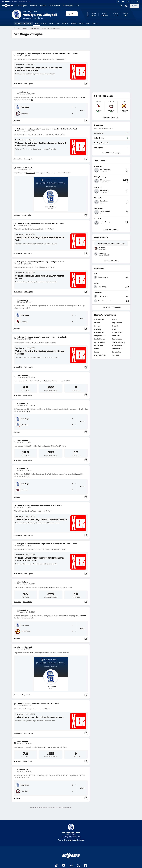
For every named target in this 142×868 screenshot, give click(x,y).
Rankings (74, 23)
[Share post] (86, 84)
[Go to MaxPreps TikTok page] (56, 866)
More (95, 23)
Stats (58, 23)
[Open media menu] (126, 6)
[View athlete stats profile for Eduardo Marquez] (103, 301)
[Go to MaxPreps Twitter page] (78, 866)
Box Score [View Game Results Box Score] (17, 121)
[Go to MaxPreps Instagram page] (71, 866)
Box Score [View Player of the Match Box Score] (17, 215)
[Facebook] (138, 2)
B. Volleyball (22, 6)
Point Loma (48, 588)
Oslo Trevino (30, 653)
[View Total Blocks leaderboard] (120, 296)
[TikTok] (118, 2)
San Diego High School (71, 829)
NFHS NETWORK (25, 1)
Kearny (47, 446)
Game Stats (17, 395)
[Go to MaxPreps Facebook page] (86, 866)
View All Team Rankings (111, 153)
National (97, 133)
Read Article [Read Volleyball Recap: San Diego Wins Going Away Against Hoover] (18, 292)
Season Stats (27, 395)
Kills (95, 274)
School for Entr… (118, 345)
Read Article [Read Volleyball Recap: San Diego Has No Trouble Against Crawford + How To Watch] (18, 84)
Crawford (82, 98)
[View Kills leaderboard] (120, 277)
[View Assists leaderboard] (120, 287)
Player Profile (27, 215)
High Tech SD (98, 345)
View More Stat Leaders (111, 307)
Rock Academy (117, 339)
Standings (65, 23)
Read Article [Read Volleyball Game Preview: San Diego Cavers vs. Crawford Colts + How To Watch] (18, 159)
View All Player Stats (111, 230)
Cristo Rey (97, 329)
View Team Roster (111, 261)
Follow (72, 14)
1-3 (32, 618)
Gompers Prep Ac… (100, 336)
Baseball (43, 6)
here (123, 244)
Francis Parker (99, 332)
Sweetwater (116, 355)
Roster (52, 23)
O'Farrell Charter (118, 332)
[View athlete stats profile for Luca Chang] (103, 287)
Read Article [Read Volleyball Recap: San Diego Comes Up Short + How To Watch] (18, 253)
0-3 (29, 411)
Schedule (44, 23)
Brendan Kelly (31, 173)
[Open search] (121, 6)
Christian (47, 381)
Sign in (134, 6)
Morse (114, 329)
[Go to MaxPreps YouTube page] (64, 866)
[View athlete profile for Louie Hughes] (111, 198)
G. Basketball (68, 6)
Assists (96, 283)
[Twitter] (133, 2)
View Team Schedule (111, 117)
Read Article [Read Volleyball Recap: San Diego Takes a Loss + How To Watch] (18, 535)
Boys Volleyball (23, 28)
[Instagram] (128, 2)
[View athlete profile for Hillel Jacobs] (111, 187)
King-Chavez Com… (101, 355)
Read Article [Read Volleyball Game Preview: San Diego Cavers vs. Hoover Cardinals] (18, 367)
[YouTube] (123, 2)
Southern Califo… (118, 349)
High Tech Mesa (99, 342)
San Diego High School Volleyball (50, 28)
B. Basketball (55, 6)
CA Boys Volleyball (34, 28)
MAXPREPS (6, 1)
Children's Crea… (100, 319)
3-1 (29, 476)
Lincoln (115, 319)
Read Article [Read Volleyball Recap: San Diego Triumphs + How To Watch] (18, 733)
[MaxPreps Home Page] (15, 28)
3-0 (32, 100)
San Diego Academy (119, 342)
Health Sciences (99, 339)
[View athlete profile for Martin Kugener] (111, 166)
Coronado (97, 323)
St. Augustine (117, 352)
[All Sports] (78, 6)
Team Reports (20, 65)
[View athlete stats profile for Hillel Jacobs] (103, 296)
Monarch (115, 326)
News (88, 23)
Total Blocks (98, 292)
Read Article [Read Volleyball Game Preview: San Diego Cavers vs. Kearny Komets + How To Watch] (18, 574)
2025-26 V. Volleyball (23, 23)
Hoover (79, 306)
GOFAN (14, 1)
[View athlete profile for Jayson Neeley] (111, 208)
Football (33, 6)
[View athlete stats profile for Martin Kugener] (103, 277)
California (97, 138)
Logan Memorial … (118, 323)
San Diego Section (100, 143)
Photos (82, 23)
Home (37, 23)
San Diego (22, 107)
